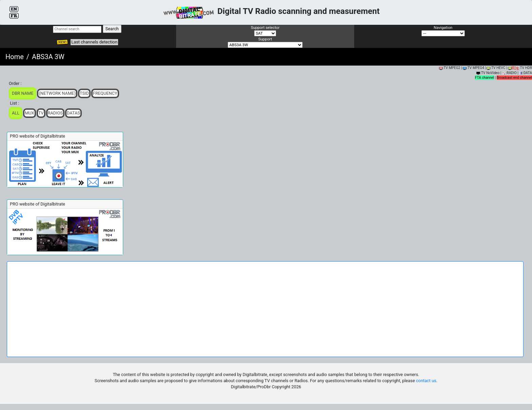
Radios (55, 113)
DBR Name (23, 93)
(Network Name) (57, 93)
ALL (16, 113)
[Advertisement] (265, 309)
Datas (73, 113)
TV (41, 113)
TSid (84, 93)
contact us (426, 381)
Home (15, 57)
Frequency (105, 93)
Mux (30, 113)
